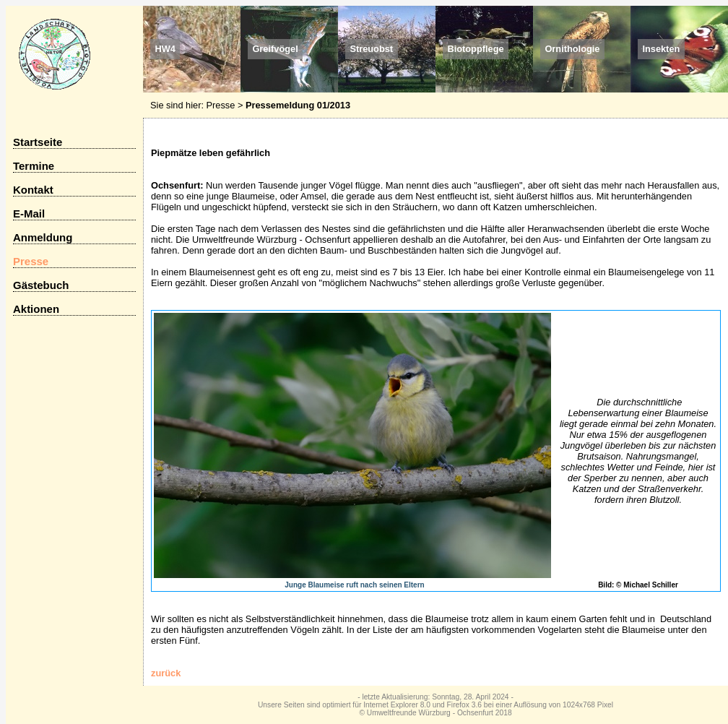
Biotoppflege (475, 49)
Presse (221, 105)
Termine (34, 166)
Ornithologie (572, 49)
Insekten (661, 49)
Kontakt (33, 190)
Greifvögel (275, 49)
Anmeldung (43, 237)
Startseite (38, 142)
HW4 (165, 49)
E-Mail (29, 214)
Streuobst (371, 49)
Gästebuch (41, 285)
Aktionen (36, 309)
